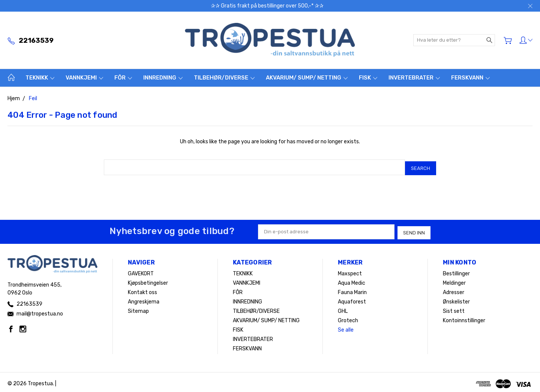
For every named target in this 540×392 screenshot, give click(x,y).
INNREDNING (163, 78)
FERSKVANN (470, 78)
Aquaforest (352, 299)
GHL (343, 308)
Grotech (348, 318)
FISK (368, 78)
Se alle (346, 327)
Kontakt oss (142, 289)
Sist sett (454, 308)
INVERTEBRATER (414, 78)
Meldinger (454, 280)
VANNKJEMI (84, 78)
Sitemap (138, 308)
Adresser (454, 289)
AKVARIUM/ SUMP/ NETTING (307, 78)
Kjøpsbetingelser (148, 280)
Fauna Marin (352, 289)
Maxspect (350, 271)
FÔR (123, 78)
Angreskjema (144, 299)
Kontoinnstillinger (464, 318)
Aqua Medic (352, 280)
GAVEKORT (141, 271)
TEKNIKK (40, 78)
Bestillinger (456, 271)
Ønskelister (456, 299)
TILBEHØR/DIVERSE (224, 78)
